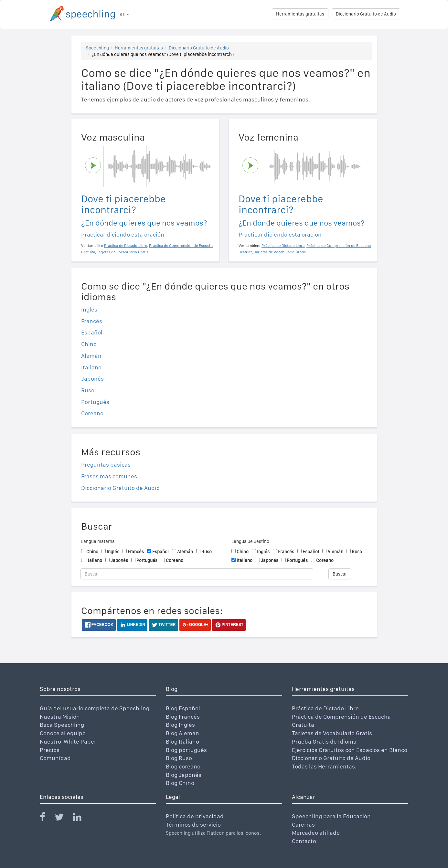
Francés (92, 321)
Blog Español (183, 708)
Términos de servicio (193, 825)
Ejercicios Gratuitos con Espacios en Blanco (350, 750)
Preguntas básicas (106, 465)
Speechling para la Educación (331, 816)
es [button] (124, 14)
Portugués (95, 402)
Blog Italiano (182, 741)
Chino (89, 344)
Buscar (340, 574)
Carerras (303, 825)
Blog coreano (183, 766)
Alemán (91, 356)
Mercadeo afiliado (316, 833)
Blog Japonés (184, 775)
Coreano (92, 413)
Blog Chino (180, 783)
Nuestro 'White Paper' (69, 741)
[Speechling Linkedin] (81, 818)
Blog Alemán (182, 733)
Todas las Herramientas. (324, 766)
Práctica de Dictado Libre (325, 708)
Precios (50, 750)
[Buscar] (197, 574)
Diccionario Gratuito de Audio (366, 14)
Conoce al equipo (63, 733)
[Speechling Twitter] (63, 818)
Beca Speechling (62, 725)
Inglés (89, 309)
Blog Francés (183, 717)
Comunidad (55, 758)
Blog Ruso (179, 758)
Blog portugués (186, 750)
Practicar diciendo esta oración (123, 234)
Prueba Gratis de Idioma (324, 741)
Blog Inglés (180, 725)
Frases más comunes (109, 476)
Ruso (88, 390)
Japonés (92, 379)
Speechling (97, 48)
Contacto (304, 841)
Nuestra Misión (60, 717)
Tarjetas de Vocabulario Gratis (332, 733)
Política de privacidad (195, 816)
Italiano (91, 367)
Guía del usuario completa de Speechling (95, 708)
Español (92, 332)
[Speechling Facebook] (47, 818)
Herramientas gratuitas (300, 14)
